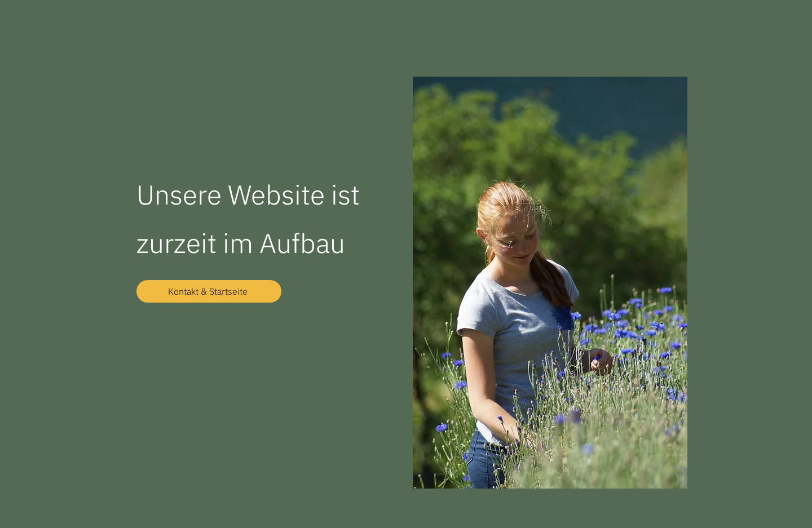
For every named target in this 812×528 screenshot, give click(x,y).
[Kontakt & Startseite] (209, 291)
